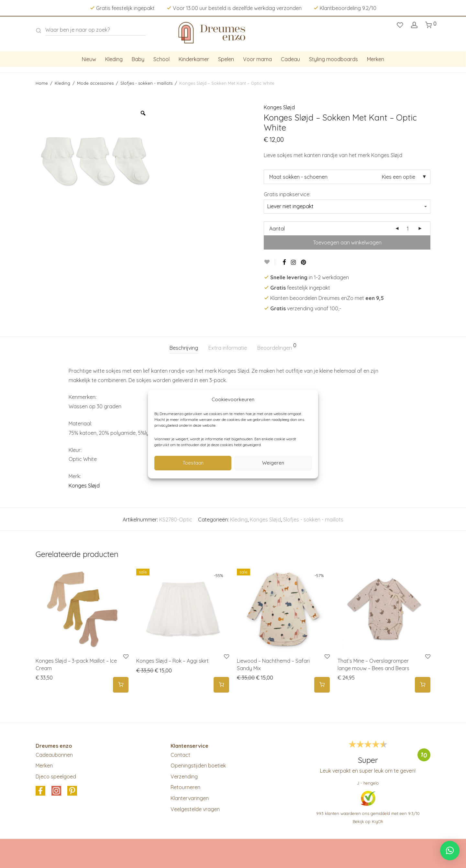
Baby (138, 59)
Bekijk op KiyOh (368, 821)
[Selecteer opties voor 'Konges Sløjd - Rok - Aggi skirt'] (221, 685)
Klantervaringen (190, 798)
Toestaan (193, 463)
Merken (376, 59)
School (161, 59)
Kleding (114, 59)
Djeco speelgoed (56, 777)
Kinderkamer (194, 59)
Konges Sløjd (279, 107)
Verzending (184, 777)
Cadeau (290, 59)
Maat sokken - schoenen (298, 177)
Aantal (277, 229)
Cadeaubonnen (54, 755)
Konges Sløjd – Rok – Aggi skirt (172, 661)
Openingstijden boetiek (198, 766)
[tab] (184, 348)
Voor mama (257, 59)
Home (42, 83)
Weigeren (273, 463)
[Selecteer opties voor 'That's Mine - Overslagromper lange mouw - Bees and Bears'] (423, 685)
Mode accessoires (95, 83)
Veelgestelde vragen (195, 809)
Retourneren (185, 787)
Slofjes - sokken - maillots (146, 83)
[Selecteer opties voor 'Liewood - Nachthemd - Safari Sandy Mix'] (322, 685)
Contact (180, 755)
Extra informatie (228, 348)
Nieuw (89, 59)
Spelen (226, 59)
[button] (450, 851)
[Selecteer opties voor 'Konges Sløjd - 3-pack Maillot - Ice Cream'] (121, 685)
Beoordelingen (277, 347)
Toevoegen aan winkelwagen (347, 242)
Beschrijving (184, 348)
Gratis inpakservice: (287, 194)
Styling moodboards (333, 59)
